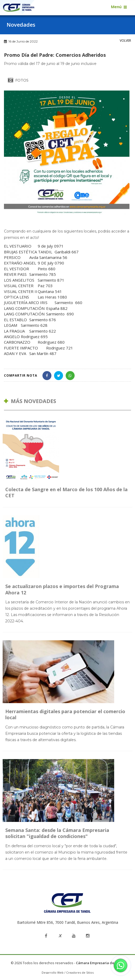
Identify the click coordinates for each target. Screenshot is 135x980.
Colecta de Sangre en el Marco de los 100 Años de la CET (66, 492)
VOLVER (125, 41)
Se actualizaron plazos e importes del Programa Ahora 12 (62, 589)
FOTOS (18, 80)
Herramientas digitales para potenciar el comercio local (65, 714)
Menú (116, 7)
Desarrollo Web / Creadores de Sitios (68, 972)
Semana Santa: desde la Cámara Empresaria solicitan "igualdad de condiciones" (57, 833)
